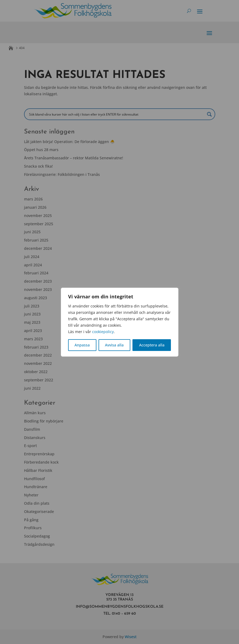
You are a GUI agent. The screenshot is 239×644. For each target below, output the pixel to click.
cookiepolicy (103, 332)
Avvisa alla (114, 345)
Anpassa (82, 345)
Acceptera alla (152, 345)
